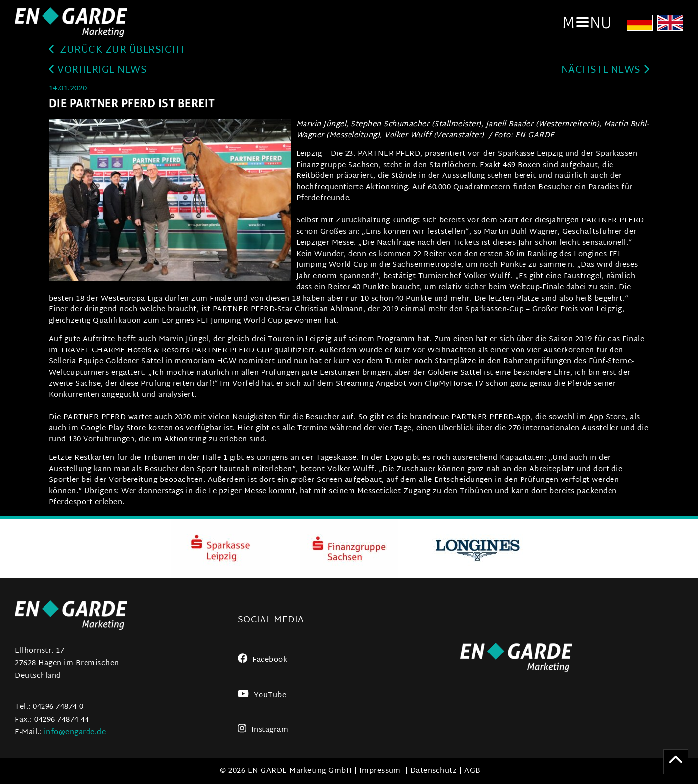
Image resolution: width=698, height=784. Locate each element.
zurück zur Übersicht (117, 51)
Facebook (263, 660)
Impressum (380, 771)
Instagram (263, 730)
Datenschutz (434, 771)
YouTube (262, 695)
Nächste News (605, 70)
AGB (472, 771)
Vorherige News (98, 70)
